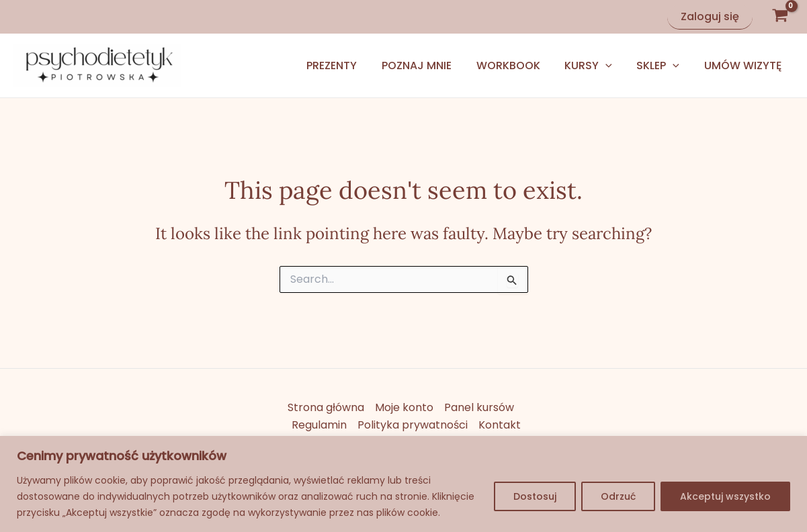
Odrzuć (618, 496)
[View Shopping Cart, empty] (780, 17)
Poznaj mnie (431, 65)
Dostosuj (535, 496)
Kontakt (500, 425)
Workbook (519, 65)
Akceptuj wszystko (725, 496)
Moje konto (404, 407)
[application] (613, 66)
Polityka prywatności (413, 425)
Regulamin (319, 425)
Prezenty (349, 65)
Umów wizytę (744, 65)
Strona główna (326, 407)
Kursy (596, 66)
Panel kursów (479, 407)
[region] (403, 484)
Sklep (663, 66)
